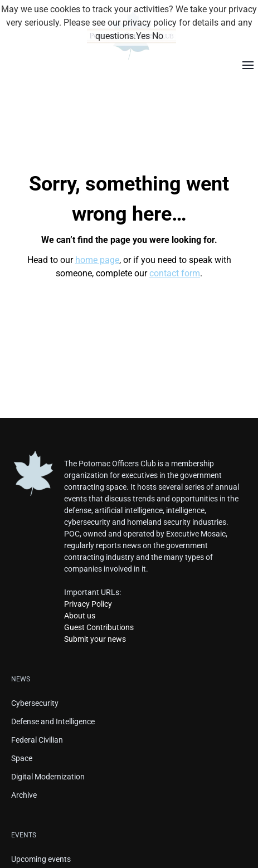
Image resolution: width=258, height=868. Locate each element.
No (158, 36)
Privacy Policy (88, 604)
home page (97, 260)
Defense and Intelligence (53, 721)
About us (80, 616)
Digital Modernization (48, 777)
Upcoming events (41, 859)
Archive (24, 795)
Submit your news (95, 639)
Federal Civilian (37, 740)
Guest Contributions (99, 627)
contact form (175, 273)
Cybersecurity (35, 703)
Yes (143, 36)
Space (22, 758)
